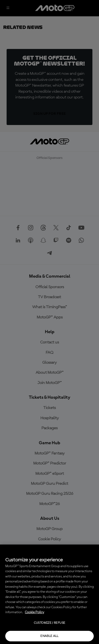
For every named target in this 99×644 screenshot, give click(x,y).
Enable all (49, 636)
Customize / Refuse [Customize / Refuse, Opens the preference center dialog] (49, 623)
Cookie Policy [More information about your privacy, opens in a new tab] (34, 612)
